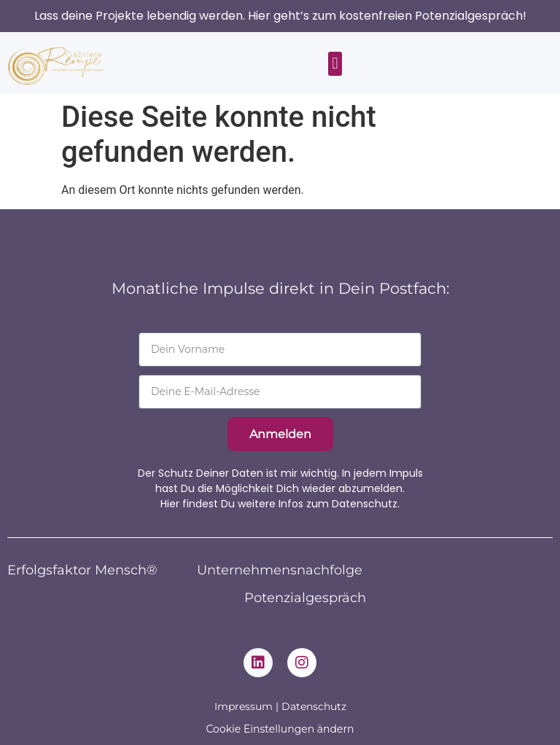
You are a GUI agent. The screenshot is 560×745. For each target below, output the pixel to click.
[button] (335, 64)
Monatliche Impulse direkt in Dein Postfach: (280, 288)
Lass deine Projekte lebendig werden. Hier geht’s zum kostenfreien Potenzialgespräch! (280, 16)
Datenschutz (314, 706)
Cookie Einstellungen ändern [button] (280, 729)
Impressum (244, 706)
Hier (170, 504)
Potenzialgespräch (305, 598)
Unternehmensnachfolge (280, 570)
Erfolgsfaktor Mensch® (82, 570)
